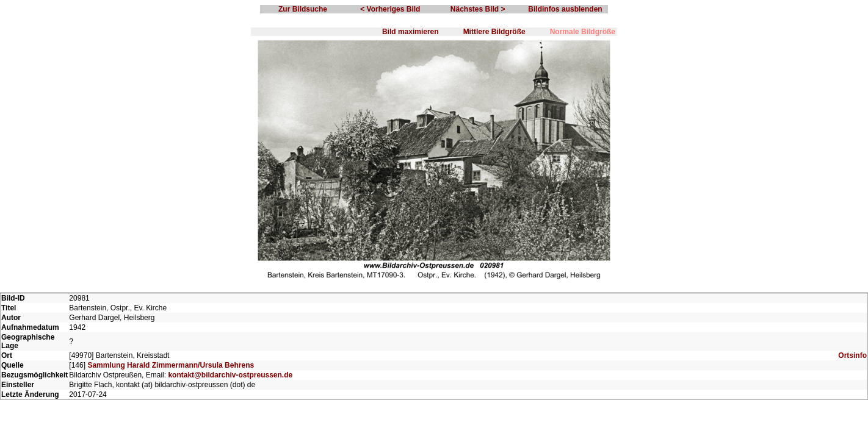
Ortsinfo (852, 355)
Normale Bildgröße (583, 32)
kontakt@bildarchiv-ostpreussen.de (230, 375)
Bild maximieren (410, 32)
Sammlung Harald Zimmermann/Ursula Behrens (171, 365)
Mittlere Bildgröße (494, 32)
